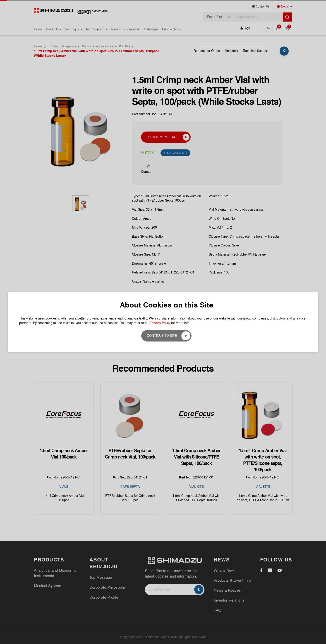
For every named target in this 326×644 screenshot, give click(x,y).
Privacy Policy (160, 323)
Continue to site (162, 336)
